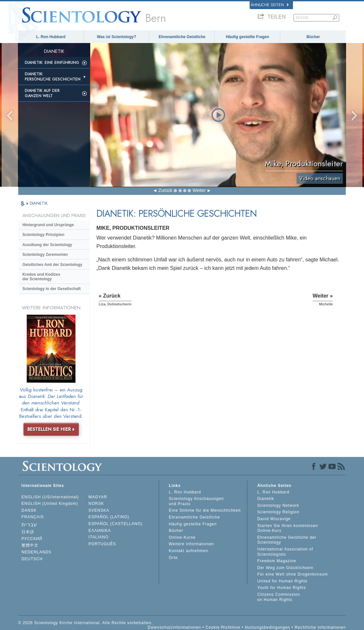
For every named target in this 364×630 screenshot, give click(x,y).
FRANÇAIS (33, 517)
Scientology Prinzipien (44, 235)
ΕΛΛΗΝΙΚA (100, 531)
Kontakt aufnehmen (189, 551)
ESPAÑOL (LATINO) (109, 517)
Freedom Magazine (277, 561)
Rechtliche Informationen (320, 627)
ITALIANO (98, 537)
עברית (29, 525)
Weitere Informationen (191, 544)
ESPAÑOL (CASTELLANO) (115, 524)
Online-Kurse (182, 537)
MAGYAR (98, 497)
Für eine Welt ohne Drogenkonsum (292, 574)
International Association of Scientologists (285, 552)
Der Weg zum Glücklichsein (285, 568)
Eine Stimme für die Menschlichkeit (205, 510)
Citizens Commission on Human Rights (278, 597)
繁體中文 (30, 545)
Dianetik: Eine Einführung (52, 63)
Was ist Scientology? (116, 37)
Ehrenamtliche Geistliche (182, 37)
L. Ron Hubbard (51, 37)
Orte (173, 558)
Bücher (313, 37)
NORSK (96, 504)
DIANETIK (39, 203)
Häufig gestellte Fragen (248, 37)
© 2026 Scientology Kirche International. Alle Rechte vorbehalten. (86, 623)
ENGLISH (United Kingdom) (50, 504)
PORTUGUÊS (102, 544)
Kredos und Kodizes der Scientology (41, 277)
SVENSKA (99, 510)
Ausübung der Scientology (47, 245)
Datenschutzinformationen (174, 627)
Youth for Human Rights (281, 588)
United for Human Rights (282, 581)
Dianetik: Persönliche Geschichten (53, 77)
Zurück (165, 190)
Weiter (199, 190)
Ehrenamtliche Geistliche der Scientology (287, 540)
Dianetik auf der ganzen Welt (42, 93)
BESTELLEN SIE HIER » (51, 429)
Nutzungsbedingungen (267, 627)
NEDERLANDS (36, 552)
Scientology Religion (278, 512)
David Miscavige (274, 519)
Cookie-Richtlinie (223, 627)
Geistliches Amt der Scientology (52, 265)
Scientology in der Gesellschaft (52, 289)
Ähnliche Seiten (270, 5)
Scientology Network (278, 505)
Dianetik (265, 499)
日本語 (28, 532)
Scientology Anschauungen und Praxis (196, 501)
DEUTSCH (32, 559)
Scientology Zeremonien (45, 255)
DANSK (29, 510)
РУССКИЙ (32, 539)
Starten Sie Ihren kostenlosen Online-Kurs (287, 528)
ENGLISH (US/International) (50, 497)
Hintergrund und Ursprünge (48, 225)
